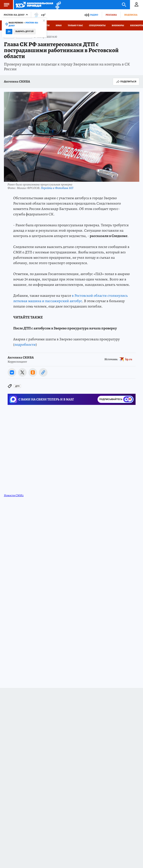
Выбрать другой (24, 31)
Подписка (131, 15)
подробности (25, 345)
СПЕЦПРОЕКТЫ (97, 25)
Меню (5, 5)
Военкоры (118, 25)
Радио (94, 15)
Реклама (111, 15)
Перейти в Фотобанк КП (57, 188)
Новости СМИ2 (14, 495)
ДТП (17, 386)
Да (9, 31)
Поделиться (126, 82)
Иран (59, 25)
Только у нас (75, 25)
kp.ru (129, 359)
